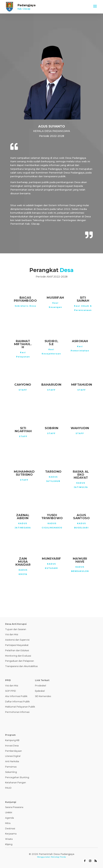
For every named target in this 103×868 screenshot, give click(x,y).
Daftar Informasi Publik (17, 702)
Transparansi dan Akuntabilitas (21, 666)
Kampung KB (12, 740)
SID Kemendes (43, 696)
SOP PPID (11, 691)
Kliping (9, 844)
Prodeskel (40, 686)
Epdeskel (40, 691)
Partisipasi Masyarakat (17, 645)
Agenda (10, 818)
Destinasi (10, 828)
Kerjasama (11, 834)
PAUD (8, 788)
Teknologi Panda (58, 857)
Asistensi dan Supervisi (17, 640)
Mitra (8, 823)
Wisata (9, 839)
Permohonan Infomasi (17, 712)
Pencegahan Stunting (17, 777)
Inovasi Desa (12, 746)
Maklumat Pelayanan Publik (20, 707)
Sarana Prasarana (14, 807)
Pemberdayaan (13, 751)
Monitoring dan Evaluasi (18, 656)
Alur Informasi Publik (16, 696)
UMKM (9, 813)
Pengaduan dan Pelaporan (20, 661)
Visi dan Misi (12, 634)
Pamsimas (11, 767)
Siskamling (11, 772)
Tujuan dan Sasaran (16, 629)
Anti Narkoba (12, 761)
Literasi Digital (13, 756)
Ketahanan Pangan (16, 783)
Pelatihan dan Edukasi (17, 650)
